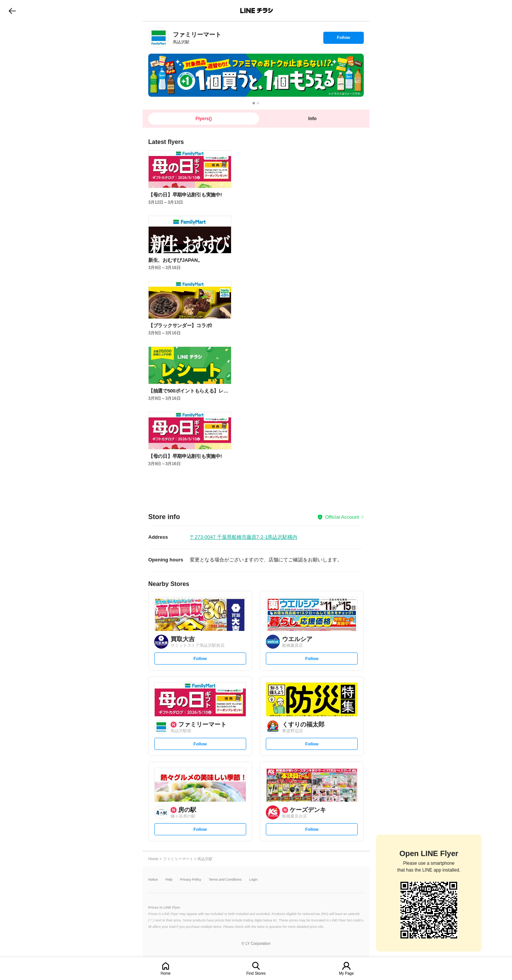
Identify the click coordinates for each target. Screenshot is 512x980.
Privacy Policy (191, 880)
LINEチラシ (257, 11)
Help (169, 880)
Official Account (342, 517)
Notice (153, 880)
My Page (346, 973)
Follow (343, 39)
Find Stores (256, 973)
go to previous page (12, 11)
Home (166, 973)
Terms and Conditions (225, 880)
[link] (159, 38)
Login (253, 880)
